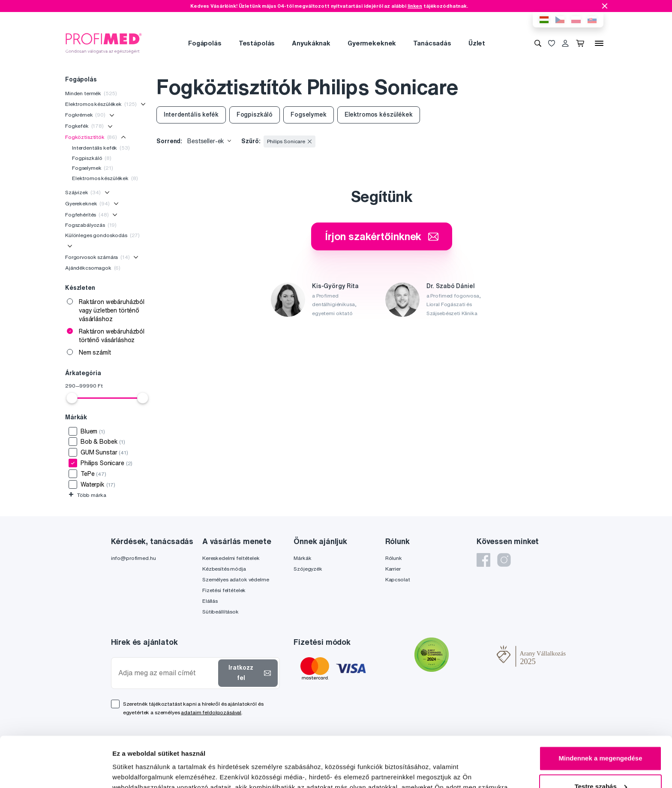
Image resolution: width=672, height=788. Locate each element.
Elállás (210, 601)
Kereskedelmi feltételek (231, 558)
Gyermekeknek (372, 43)
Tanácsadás (432, 43)
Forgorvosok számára (97, 257)
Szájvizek (83, 192)
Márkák (302, 558)
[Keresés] (538, 43)
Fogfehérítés (87, 215)
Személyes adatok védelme (236, 579)
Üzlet (477, 43)
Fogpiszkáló (92, 158)
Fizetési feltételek (224, 590)
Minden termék (91, 93)
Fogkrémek (85, 115)
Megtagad (600, 764)
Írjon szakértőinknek (382, 236)
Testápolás (257, 43)
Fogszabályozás (91, 225)
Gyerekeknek (87, 203)
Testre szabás (601, 736)
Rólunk (394, 558)
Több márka (87, 495)
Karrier (393, 569)
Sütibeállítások (220, 612)
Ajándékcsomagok (93, 268)
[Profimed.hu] (104, 43)
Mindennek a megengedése (600, 708)
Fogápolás (205, 43)
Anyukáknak (311, 43)
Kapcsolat (398, 579)
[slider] (72, 398)
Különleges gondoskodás (102, 235)
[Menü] (599, 43)
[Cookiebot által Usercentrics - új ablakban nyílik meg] (55, 771)
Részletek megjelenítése (150, 771)
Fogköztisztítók (91, 137)
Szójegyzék (308, 569)
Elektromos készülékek (101, 104)
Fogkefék (84, 126)
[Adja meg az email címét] (166, 673)
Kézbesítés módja (224, 569)
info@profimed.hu (133, 558)
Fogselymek (93, 168)
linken (415, 6)
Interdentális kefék (101, 148)
